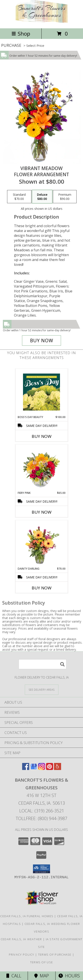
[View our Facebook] (26, 769)
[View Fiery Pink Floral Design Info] (41, 468)
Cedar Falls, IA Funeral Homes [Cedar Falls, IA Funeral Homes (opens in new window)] (27, 916)
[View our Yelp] (58, 769)
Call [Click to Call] (14, 976)
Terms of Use (42, 962)
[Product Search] (42, 664)
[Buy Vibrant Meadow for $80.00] (42, 341)
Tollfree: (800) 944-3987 (41, 818)
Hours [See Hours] (69, 976)
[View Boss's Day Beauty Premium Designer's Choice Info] (41, 392)
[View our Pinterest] (50, 769)
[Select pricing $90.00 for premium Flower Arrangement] (65, 197)
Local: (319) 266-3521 (42, 811)
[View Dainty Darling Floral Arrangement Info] (41, 543)
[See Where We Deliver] (42, 689)
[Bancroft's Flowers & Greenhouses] (42, 22)
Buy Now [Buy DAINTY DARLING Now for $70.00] (42, 588)
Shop (21, 34)
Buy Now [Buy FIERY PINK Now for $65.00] (42, 512)
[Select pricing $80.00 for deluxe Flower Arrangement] (42, 197)
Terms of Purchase (55, 955)
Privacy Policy (22, 955)
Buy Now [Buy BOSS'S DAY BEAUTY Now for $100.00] (42, 436)
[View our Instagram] (42, 769)
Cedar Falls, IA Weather (21, 939)
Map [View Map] (42, 976)
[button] (41, 869)
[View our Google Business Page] (34, 769)
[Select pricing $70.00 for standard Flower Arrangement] (19, 197)
